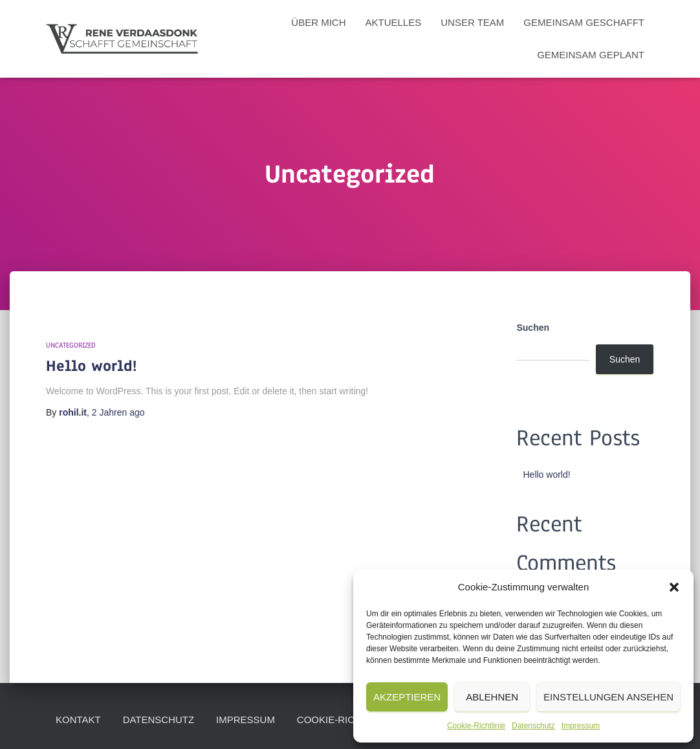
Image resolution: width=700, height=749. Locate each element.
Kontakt (78, 720)
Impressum (581, 726)
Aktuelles (394, 22)
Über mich (318, 22)
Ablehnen (492, 697)
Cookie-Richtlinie (476, 726)
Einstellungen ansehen (608, 697)
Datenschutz (533, 726)
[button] (674, 587)
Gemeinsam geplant (591, 55)
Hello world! (91, 366)
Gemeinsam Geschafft (584, 22)
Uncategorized (71, 345)
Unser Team (472, 22)
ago (118, 412)
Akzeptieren (407, 697)
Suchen (533, 328)
